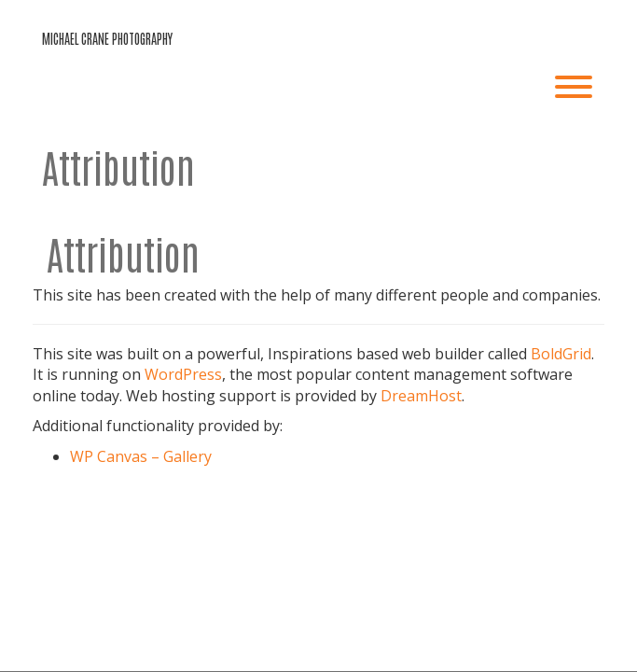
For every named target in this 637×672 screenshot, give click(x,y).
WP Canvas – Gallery (141, 456)
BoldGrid (561, 354)
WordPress (183, 374)
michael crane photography (107, 39)
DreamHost (421, 396)
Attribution (118, 167)
